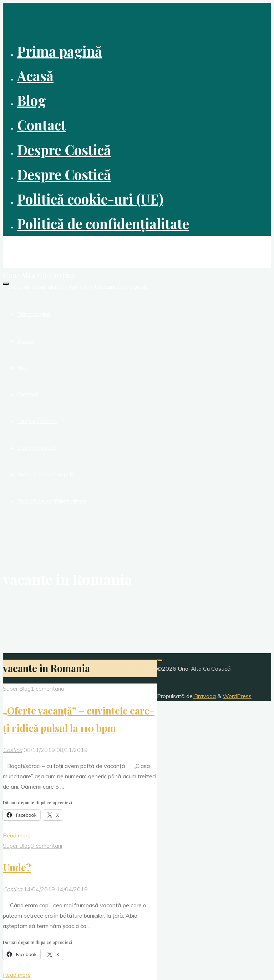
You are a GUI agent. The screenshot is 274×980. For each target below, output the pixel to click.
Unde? (17, 867)
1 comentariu (47, 688)
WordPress (237, 696)
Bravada (204, 696)
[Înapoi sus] (160, 660)
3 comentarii (46, 846)
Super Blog (17, 688)
